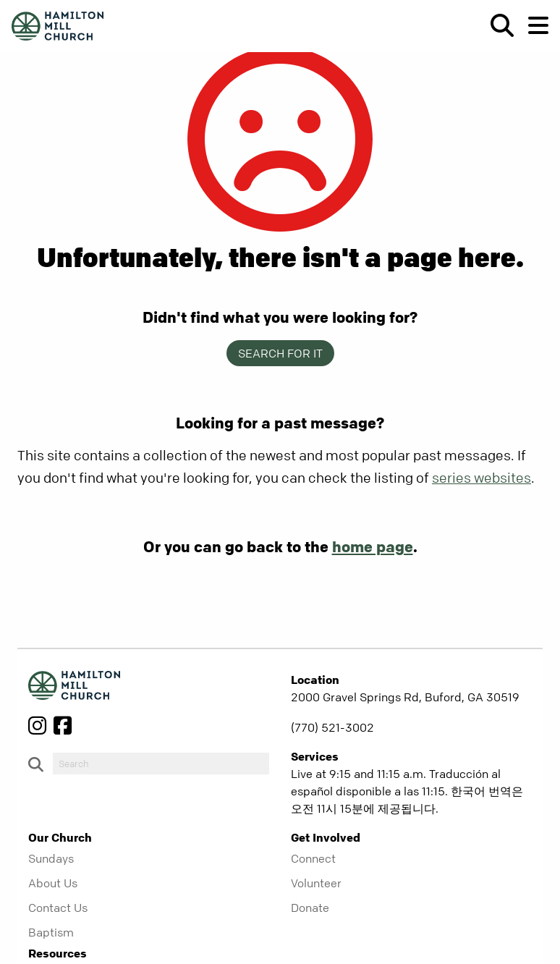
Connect (313, 858)
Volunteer (316, 883)
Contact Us (58, 908)
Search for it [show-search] (280, 353)
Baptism (51, 932)
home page (373, 546)
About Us (53, 883)
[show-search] (496, 25)
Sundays (51, 858)
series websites (481, 478)
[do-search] (161, 764)
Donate (310, 908)
